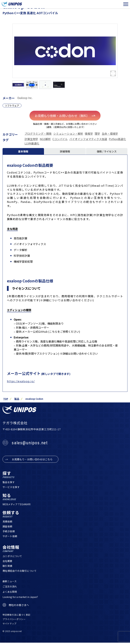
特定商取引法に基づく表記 (16, 616)
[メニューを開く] (126, 4)
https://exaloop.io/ (21, 383)
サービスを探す (11, 489)
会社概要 (7, 562)
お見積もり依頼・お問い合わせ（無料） (66, 116)
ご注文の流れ (10, 588)
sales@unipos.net (30, 444)
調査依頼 (7, 528)
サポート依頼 (10, 538)
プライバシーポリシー (14, 620)
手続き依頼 (9, 533)
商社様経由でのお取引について (20, 572)
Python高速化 (117, 139)
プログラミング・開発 (38, 134)
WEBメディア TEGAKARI (17, 506)
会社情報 (11, 550)
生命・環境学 (110, 134)
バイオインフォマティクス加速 (88, 139)
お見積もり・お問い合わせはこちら (32, 461)
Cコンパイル (60, 139)
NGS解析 (45, 139)
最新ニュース (10, 583)
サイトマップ (9, 625)
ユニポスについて (12, 558)
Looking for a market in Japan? (20, 598)
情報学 (89, 134)
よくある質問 (10, 593)
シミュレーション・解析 (68, 134)
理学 (97, 134)
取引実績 (7, 567)
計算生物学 (31, 139)
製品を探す (9, 484)
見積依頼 (7, 523)
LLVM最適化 (32, 143)
